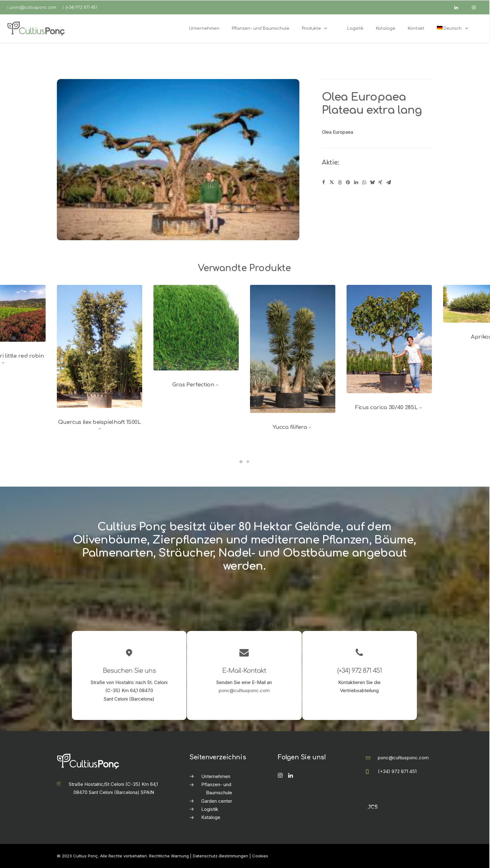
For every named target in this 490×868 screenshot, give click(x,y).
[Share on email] (388, 182)
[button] (100, 346)
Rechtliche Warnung (169, 856)
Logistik (210, 809)
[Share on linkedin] (356, 182)
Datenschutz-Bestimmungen (220, 856)
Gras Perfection (196, 385)
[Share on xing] (380, 182)
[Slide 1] (241, 462)
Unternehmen (216, 776)
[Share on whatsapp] (364, 182)
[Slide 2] (248, 462)
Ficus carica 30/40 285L (389, 407)
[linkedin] (459, 7)
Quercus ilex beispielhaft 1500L (99, 425)
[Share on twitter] (332, 182)
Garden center (217, 801)
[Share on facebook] (323, 182)
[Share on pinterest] (348, 182)
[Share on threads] (340, 182)
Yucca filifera (293, 427)
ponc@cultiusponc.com (33, 7)
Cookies (260, 856)
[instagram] (477, 7)
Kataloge (211, 817)
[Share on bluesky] (372, 182)
